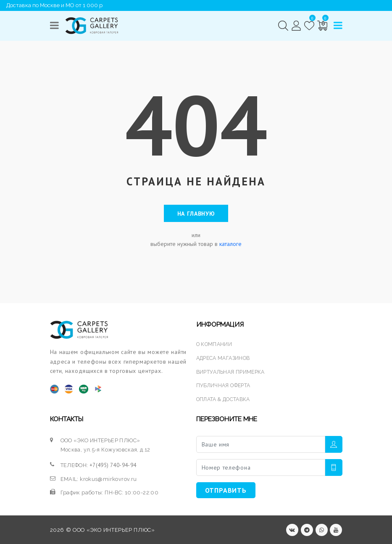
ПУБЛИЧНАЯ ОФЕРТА (225, 384)
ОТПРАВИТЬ (226, 489)
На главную (196, 213)
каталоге (230, 243)
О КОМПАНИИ (215, 344)
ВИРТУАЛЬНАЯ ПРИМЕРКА (233, 371)
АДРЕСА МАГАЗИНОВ (225, 358)
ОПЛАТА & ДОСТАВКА (225, 398)
